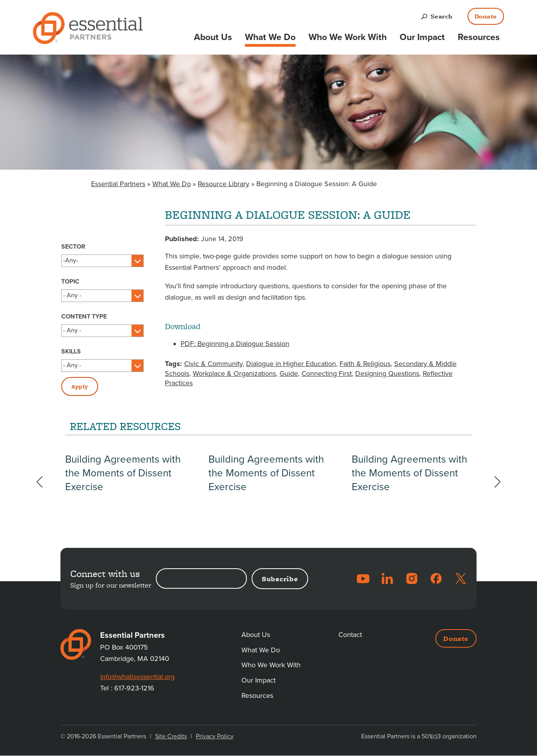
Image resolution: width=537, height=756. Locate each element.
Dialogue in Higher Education (291, 364)
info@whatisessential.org (139, 677)
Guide (289, 373)
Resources (479, 37)
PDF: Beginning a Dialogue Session (235, 344)
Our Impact (422, 37)
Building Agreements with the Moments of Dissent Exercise (123, 485)
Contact (351, 635)
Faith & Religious (365, 364)
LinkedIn (387, 578)
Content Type (84, 317)
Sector (73, 247)
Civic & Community (213, 364)
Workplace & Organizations (234, 373)
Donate (486, 16)
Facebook (436, 578)
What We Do (270, 37)
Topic (70, 282)
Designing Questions (387, 373)
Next (493, 482)
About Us (213, 37)
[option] (125, 479)
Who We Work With (348, 37)
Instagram (412, 578)
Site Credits (171, 736)
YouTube (363, 578)
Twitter (460, 578)
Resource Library (224, 184)
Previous (44, 482)
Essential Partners (118, 184)
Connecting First (327, 373)
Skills (71, 351)
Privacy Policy (215, 736)
